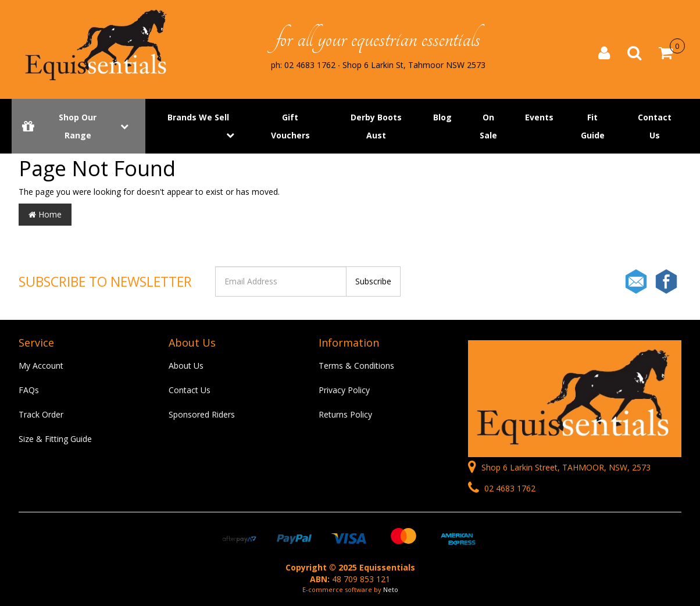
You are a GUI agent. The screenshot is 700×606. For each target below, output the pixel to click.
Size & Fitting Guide (55, 439)
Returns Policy (345, 414)
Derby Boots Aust (376, 127)
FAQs (29, 390)
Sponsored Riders (202, 414)
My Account (41, 366)
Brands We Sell (198, 118)
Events (539, 118)
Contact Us (655, 127)
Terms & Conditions (356, 366)
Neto (391, 589)
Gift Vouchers (290, 127)
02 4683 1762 (502, 488)
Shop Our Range (78, 127)
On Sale (488, 127)
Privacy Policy (344, 390)
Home (45, 214)
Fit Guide (593, 127)
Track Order (41, 414)
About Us (186, 366)
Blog (442, 118)
